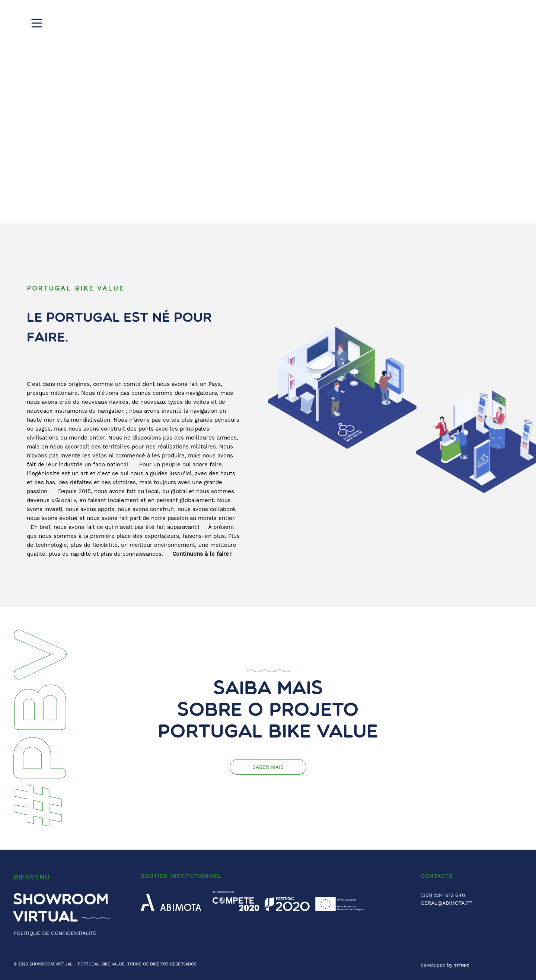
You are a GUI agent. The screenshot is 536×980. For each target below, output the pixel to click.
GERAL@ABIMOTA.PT (446, 903)
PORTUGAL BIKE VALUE (101, 964)
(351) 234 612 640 (443, 895)
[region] (268, 112)
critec (462, 965)
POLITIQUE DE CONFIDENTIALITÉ (55, 933)
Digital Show (328, 22)
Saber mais (268, 767)
